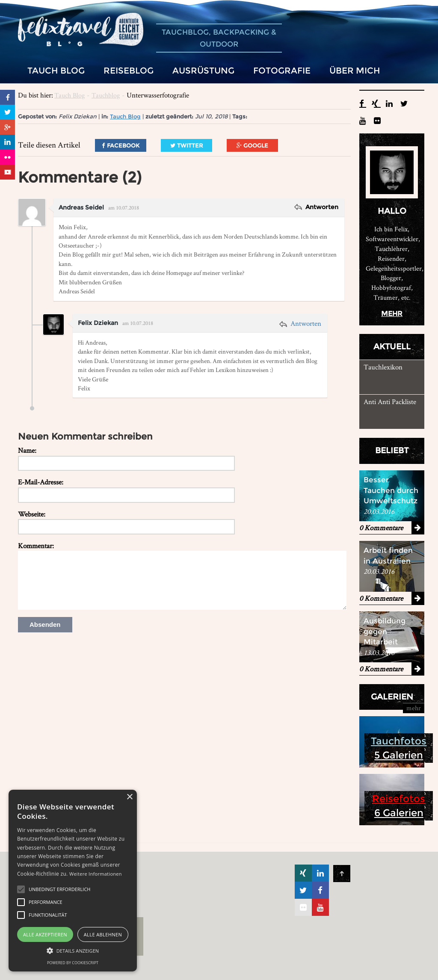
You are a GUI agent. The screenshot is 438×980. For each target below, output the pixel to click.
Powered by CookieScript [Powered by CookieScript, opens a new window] (73, 963)
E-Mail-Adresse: (41, 482)
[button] (21, 889)
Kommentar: (36, 546)
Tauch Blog (70, 95)
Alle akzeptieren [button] (45, 934)
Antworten (321, 207)
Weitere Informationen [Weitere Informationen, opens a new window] (96, 874)
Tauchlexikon (383, 367)
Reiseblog (129, 70)
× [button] (129, 797)
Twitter (186, 145)
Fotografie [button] (282, 70)
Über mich (355, 70)
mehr (392, 314)
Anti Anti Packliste (390, 401)
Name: (27, 450)
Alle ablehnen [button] (103, 934)
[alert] (73, 881)
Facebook (121, 145)
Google (252, 145)
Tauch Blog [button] (56, 70)
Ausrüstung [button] (203, 70)
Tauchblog (106, 95)
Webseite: (32, 514)
